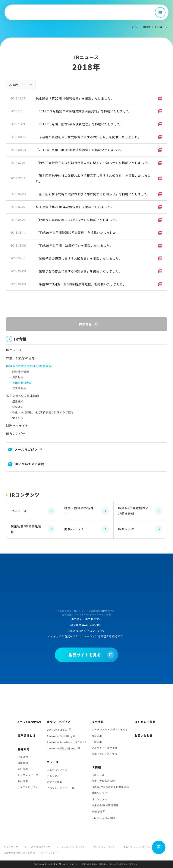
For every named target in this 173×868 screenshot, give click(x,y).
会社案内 (24, 749)
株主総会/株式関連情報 (23, 396)
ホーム (135, 27)
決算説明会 (19, 388)
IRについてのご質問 (30, 464)
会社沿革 (23, 781)
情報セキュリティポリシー (138, 847)
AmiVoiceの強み (29, 722)
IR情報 (147, 27)
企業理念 (23, 757)
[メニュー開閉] (160, 12)
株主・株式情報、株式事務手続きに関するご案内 (43, 412)
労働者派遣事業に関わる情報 (19, 853)
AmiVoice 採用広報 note (62, 748)
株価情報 (97, 811)
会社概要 (23, 769)
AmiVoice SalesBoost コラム (64, 742)
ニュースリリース (57, 770)
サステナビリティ (28, 787)
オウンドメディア (59, 722)
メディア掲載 (55, 782)
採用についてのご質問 (105, 754)
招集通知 (18, 401)
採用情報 (98, 722)
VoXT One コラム (57, 730)
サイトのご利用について (37, 847)
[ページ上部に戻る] (159, 847)
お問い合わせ (143, 735)
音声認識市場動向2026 (101, 611)
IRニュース (14, 350)
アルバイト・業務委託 (105, 748)
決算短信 (18, 377)
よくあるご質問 (145, 722)
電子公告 (18, 418)
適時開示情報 (21, 372)
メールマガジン (26, 449)
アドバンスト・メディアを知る (110, 729)
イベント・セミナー (59, 788)
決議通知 (18, 407)
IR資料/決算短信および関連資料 (140, 511)
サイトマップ (11, 847)
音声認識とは (26, 735)
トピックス (53, 776)
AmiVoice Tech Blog (59, 736)
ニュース (53, 762)
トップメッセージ (28, 775)
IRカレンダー (16, 433)
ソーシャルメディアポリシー (72, 847)
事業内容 (23, 763)
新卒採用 (97, 736)
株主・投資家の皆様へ (22, 358)
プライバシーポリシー (105, 847)
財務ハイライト (17, 426)
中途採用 (97, 742)
